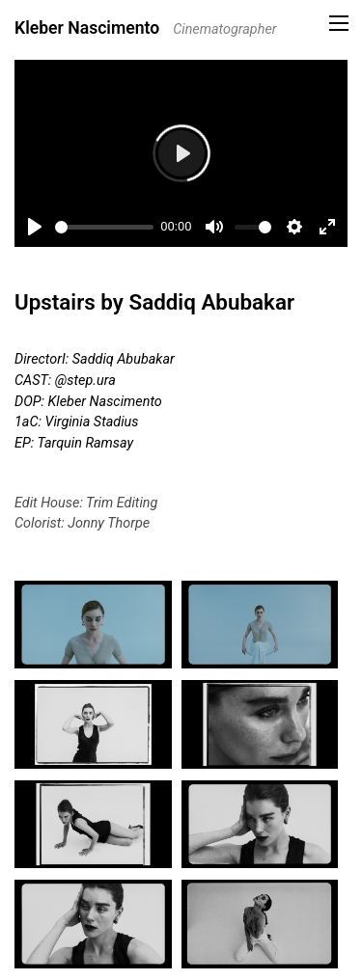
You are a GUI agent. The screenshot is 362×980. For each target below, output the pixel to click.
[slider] (104, 227)
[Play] (35, 227)
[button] (339, 23)
